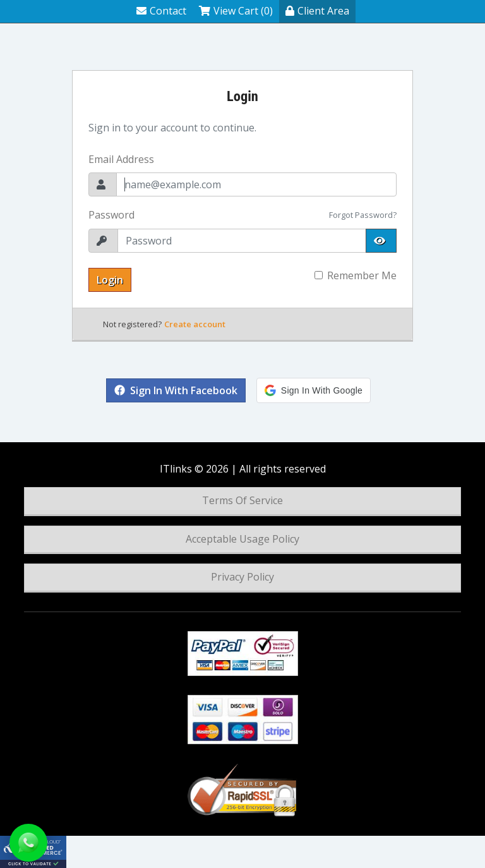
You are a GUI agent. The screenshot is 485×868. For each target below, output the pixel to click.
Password (111, 215)
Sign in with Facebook (176, 390)
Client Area (317, 11)
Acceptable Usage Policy (242, 539)
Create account (195, 324)
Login (110, 280)
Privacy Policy (242, 577)
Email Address (121, 159)
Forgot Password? (363, 215)
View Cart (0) (236, 11)
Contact (161, 11)
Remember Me (362, 275)
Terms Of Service (242, 500)
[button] (314, 390)
